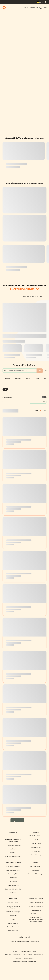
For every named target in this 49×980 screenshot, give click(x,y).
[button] (45, 8)
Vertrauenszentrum (28, 974)
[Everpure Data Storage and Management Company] (24, 842)
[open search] (46, 2)
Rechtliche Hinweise (39, 971)
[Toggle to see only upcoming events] (44, 413)
